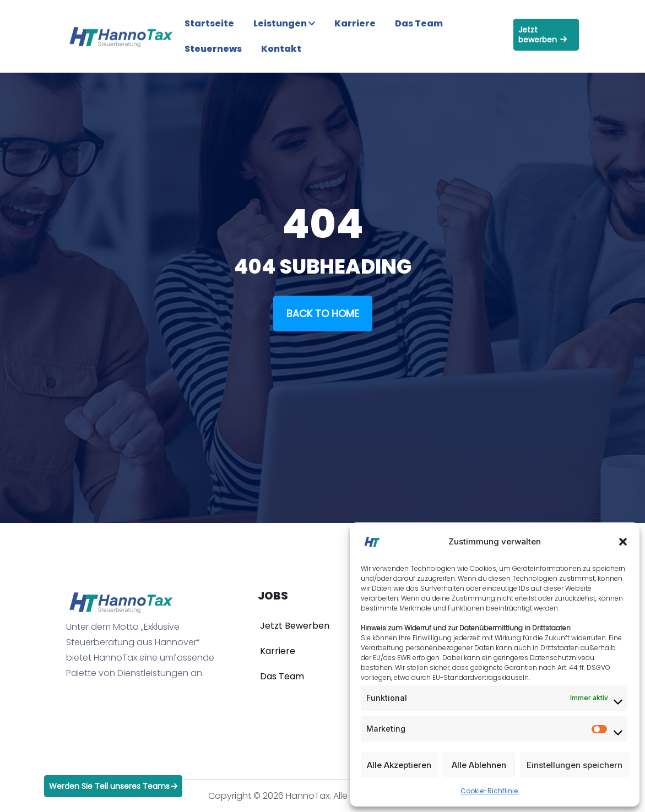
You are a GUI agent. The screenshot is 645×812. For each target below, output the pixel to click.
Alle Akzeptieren (399, 765)
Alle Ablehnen (479, 765)
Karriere (355, 23)
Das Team (419, 23)
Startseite (209, 23)
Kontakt (281, 49)
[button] (623, 542)
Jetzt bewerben (543, 35)
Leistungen (284, 23)
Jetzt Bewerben (295, 626)
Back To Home (323, 314)
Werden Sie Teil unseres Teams (113, 786)
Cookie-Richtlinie (489, 791)
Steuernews (213, 49)
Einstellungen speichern (574, 765)
